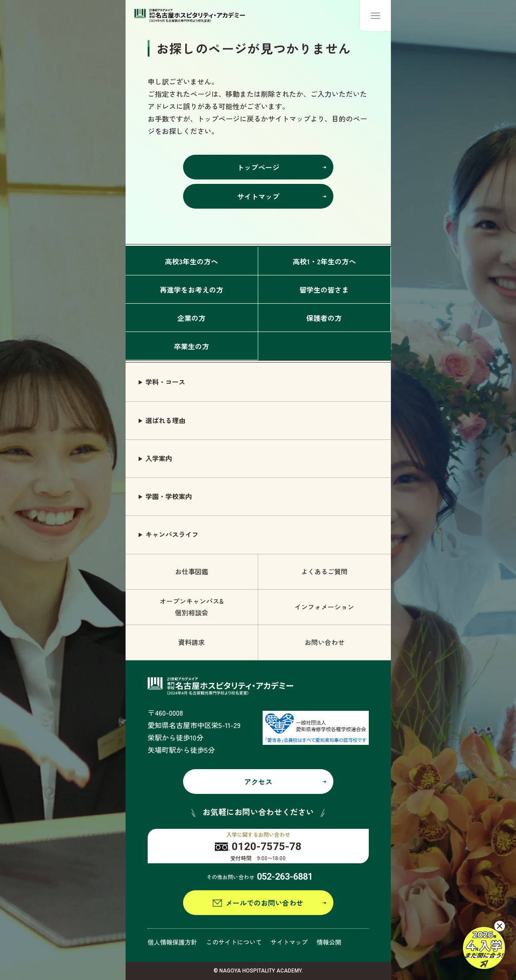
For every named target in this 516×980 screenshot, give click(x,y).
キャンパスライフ (172, 534)
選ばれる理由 (165, 420)
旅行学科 (417, 875)
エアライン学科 (427, 895)
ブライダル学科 (427, 833)
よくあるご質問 (324, 571)
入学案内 (159, 458)
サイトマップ (289, 942)
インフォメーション (324, 607)
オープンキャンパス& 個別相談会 (192, 607)
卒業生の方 (191, 346)
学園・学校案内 (169, 496)
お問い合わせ (325, 642)
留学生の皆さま (324, 290)
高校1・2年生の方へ (324, 261)
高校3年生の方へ (191, 261)
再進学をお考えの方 (191, 290)
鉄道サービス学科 (430, 915)
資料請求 (191, 642)
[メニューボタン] (375, 15)
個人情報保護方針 (172, 942)
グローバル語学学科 (434, 936)
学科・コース (165, 382)
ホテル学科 (420, 854)
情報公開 (329, 942)
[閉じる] (500, 926)
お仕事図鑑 (192, 571)
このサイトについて (234, 942)
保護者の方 (324, 318)
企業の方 (191, 318)
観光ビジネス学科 (430, 956)
